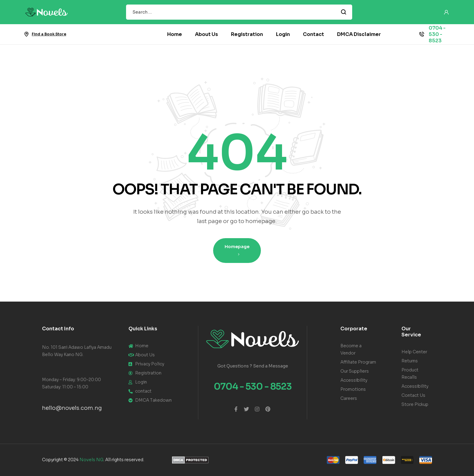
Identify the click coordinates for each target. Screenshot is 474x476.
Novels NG (91, 460)
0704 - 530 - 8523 (437, 34)
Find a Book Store (49, 34)
